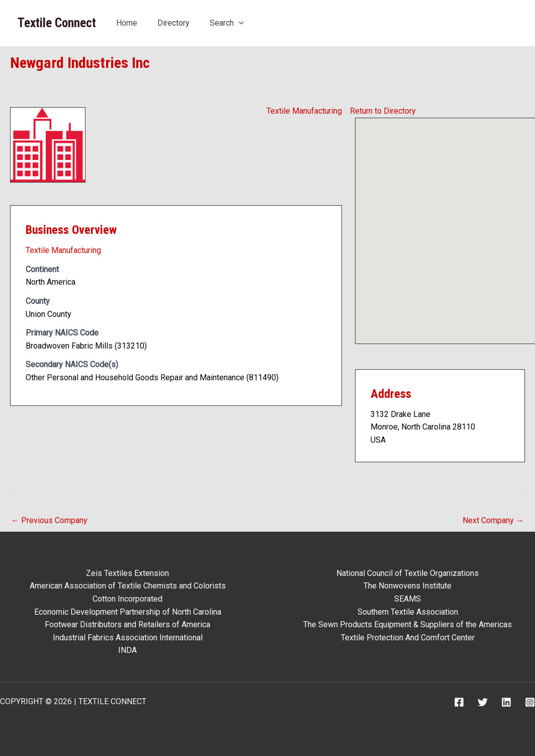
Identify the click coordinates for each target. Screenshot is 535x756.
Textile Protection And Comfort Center (408, 638)
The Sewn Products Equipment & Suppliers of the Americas (408, 624)
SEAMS (408, 599)
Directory (173, 23)
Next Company (493, 520)
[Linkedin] (506, 702)
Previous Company (49, 520)
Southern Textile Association (408, 612)
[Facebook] (459, 702)
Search (227, 23)
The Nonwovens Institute (408, 586)
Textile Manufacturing (304, 111)
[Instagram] (530, 702)
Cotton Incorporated (127, 599)
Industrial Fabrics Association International (128, 638)
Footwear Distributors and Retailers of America (127, 624)
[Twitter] (483, 702)
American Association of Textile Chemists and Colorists (128, 586)
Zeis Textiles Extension (127, 573)
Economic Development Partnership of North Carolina (128, 612)
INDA (127, 650)
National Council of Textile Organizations (408, 573)
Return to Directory (383, 111)
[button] (239, 23)
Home (127, 23)
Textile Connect (57, 23)
